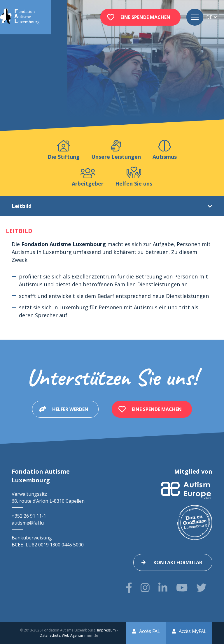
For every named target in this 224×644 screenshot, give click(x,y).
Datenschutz (50, 635)
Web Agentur (73, 635)
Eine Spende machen (145, 17)
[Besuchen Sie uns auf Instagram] (145, 588)
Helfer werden (70, 409)
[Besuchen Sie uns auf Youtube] (182, 588)
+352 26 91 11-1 (29, 516)
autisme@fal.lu (28, 523)
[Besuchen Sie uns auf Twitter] (201, 588)
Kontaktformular (178, 562)
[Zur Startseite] (20, 17)
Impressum (106, 630)
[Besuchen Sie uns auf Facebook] (129, 588)
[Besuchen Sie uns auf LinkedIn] (163, 588)
